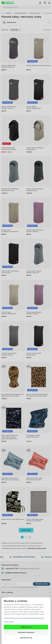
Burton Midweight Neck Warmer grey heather (35, 520)
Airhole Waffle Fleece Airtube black (34, 107)
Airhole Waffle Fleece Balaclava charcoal (9, 66)
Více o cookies (9, 622)
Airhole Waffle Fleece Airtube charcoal (9, 107)
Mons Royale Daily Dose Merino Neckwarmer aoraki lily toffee (37, 395)
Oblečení (9, 13)
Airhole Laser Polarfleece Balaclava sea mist (10, 190)
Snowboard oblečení (21, 13)
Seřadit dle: (5, 30)
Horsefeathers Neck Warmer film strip (33, 436)
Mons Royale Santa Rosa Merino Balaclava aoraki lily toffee (13, 395)
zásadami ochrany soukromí (29, 587)
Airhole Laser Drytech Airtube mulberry (34, 313)
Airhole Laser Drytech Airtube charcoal (9, 354)
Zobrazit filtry (10, 23)
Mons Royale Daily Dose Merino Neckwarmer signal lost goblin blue (10, 437)
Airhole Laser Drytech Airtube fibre (9, 313)
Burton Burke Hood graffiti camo (13, 519)
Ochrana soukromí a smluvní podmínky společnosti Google (24, 618)
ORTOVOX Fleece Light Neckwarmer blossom (34, 479)
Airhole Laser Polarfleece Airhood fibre (35, 149)
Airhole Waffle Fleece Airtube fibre (38, 66)
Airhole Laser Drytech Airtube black (34, 354)
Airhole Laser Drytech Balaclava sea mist (34, 272)
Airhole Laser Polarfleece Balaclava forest (35, 190)
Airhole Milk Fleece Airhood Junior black (9, 149)
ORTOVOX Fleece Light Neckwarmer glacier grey (10, 479)
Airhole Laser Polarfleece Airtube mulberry (35, 231)
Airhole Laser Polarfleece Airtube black (10, 272)
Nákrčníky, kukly (35, 13)
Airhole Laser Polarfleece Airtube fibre (10, 231)
